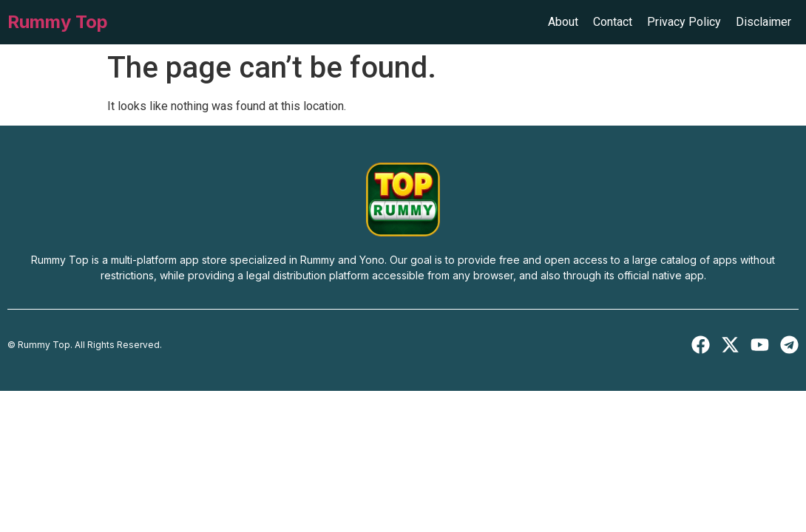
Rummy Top (58, 22)
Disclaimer (763, 22)
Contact (613, 22)
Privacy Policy (684, 22)
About (563, 22)
